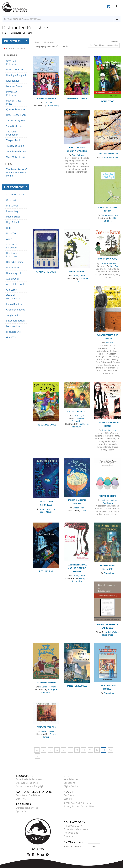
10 (84, 750)
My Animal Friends (46, 683)
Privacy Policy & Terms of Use (79, 806)
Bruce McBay (46, 512)
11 (90, 750)
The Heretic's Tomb (77, 98)
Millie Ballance (110, 219)
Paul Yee (48, 103)
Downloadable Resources (29, 779)
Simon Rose (109, 573)
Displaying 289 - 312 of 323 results (52, 46)
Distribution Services (27, 808)
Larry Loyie (79, 416)
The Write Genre (108, 496)
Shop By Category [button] (14, 187)
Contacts (68, 836)
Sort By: (115, 41)
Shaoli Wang (53, 105)
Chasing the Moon (46, 272)
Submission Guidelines (28, 795)
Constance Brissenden (78, 420)
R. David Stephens (48, 687)
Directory (21, 799)
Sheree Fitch (79, 508)
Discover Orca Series (27, 783)
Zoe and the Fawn (108, 259)
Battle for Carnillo (77, 686)
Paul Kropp (108, 503)
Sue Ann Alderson (109, 215)
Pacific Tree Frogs (46, 727)
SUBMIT (94, 846)
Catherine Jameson (109, 263)
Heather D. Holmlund (80, 425)
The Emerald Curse (46, 425)
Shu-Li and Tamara (46, 98)
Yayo (84, 510)
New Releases (71, 779)
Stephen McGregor (109, 158)
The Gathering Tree (77, 411)
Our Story (69, 795)
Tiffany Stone (79, 276)
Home (5, 33)
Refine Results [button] (12, 41)
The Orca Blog (71, 833)
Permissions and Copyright (30, 786)
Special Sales (23, 811)
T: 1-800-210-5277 (73, 826)
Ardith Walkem (112, 632)
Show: (37, 42)
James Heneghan (48, 509)
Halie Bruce (108, 635)
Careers (68, 799)
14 (110, 750)
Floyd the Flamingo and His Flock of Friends (77, 568)
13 (104, 750)
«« (37, 750)
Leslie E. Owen (48, 731)
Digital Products (72, 786)
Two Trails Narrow (108, 153)
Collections (69, 783)
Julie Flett (114, 266)
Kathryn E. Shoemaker (80, 580)
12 (97, 750)
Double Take (108, 101)
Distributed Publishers (21, 33)
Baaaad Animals (77, 271)
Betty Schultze (79, 155)
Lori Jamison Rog (109, 500)
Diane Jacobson (109, 430)
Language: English (14, 49)
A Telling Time (46, 571)
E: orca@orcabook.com (76, 829)
